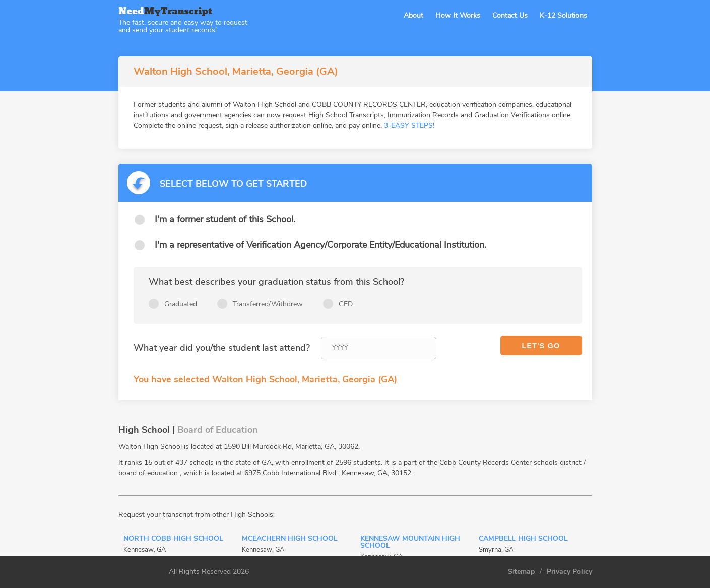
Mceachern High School (290, 539)
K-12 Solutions (563, 15)
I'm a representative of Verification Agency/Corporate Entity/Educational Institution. (320, 245)
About (413, 15)
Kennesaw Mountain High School (410, 543)
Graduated (181, 304)
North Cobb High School (173, 539)
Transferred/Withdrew (268, 304)
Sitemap (521, 572)
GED (346, 304)
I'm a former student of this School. (225, 219)
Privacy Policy (569, 572)
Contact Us (510, 15)
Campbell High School (523, 539)
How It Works (458, 15)
